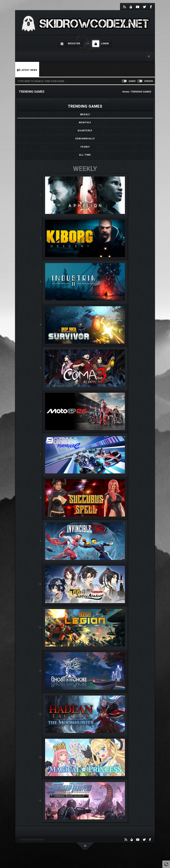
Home (126, 92)
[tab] (85, 115)
